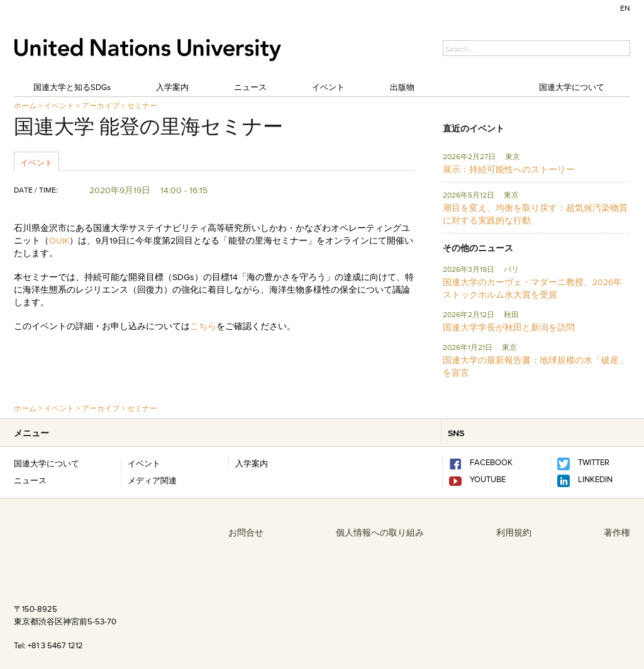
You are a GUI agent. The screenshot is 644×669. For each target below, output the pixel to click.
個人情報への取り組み (380, 532)
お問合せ (246, 532)
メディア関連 (152, 480)
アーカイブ (101, 105)
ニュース (250, 87)
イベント (328, 87)
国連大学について (572, 87)
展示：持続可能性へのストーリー (509, 169)
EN (625, 8)
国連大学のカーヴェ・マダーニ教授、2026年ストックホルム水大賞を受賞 (532, 288)
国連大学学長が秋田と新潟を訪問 (509, 327)
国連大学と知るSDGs (72, 87)
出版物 (402, 87)
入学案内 (172, 87)
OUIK (59, 240)
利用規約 (514, 532)
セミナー (142, 105)
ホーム (25, 105)
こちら (203, 326)
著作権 (617, 532)
